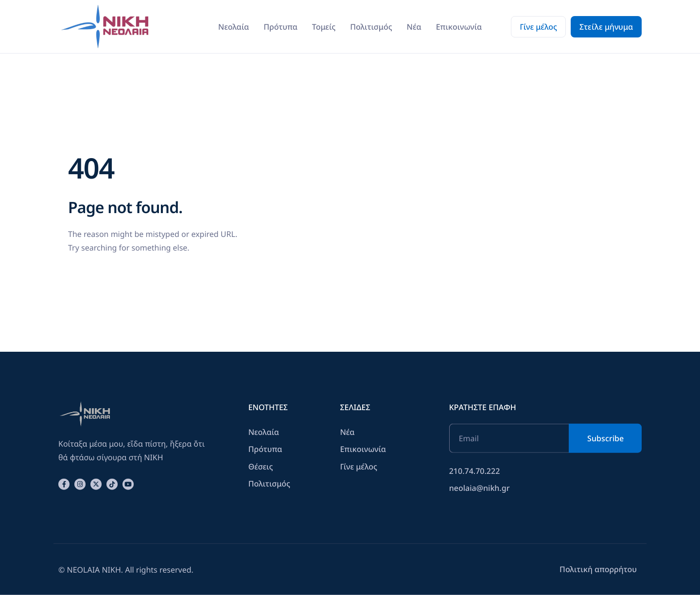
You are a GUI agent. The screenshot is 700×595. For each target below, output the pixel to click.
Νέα (414, 27)
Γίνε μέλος (538, 27)
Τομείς (324, 27)
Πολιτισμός (371, 27)
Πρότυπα (280, 27)
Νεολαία (234, 27)
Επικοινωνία (459, 27)
